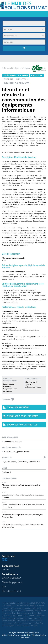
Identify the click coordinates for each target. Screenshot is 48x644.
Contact (5, 570)
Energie (8, 79)
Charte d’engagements (12, 582)
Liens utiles (25, 638)
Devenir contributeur (11, 578)
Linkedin (3, 560)
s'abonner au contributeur (22, 425)
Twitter (6, 560)
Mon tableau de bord (11, 591)
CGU (4, 635)
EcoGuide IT (6, 472)
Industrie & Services (16, 83)
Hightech (22, 79)
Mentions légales (39, 635)
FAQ (4, 587)
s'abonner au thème (18, 407)
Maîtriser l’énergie (16, 75)
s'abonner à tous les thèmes (23, 416)
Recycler (37, 75)
